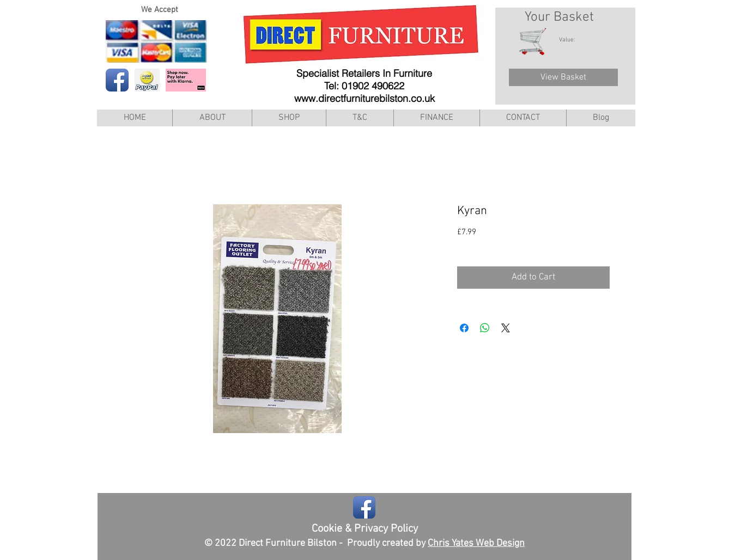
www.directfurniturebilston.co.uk (364, 98)
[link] (573, 39)
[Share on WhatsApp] (485, 328)
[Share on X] (506, 328)
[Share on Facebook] (464, 328)
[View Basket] (563, 77)
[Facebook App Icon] (117, 80)
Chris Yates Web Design (476, 543)
